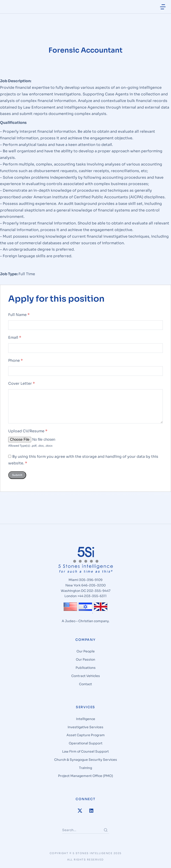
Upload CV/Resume (28, 433)
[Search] (106, 832)
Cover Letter (22, 386)
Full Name (19, 317)
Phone (15, 363)
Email (15, 340)
